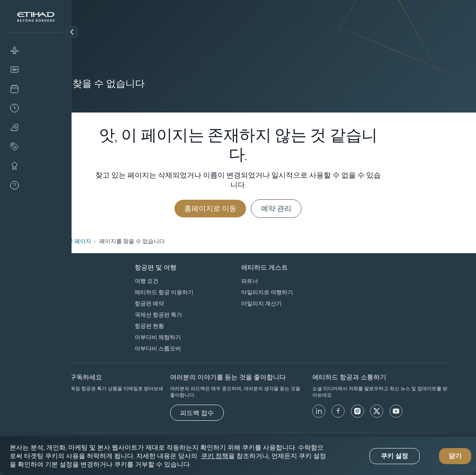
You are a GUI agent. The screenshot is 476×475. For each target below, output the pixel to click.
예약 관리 (312, 208)
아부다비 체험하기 (201, 337)
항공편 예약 (192, 303)
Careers (88, 326)
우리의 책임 (93, 315)
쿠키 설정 (394, 456)
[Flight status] (36, 108)
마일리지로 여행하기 (303, 292)
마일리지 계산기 (297, 303)
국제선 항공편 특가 (201, 315)
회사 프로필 (93, 281)
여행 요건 (190, 281)
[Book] (36, 50)
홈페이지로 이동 (246, 208)
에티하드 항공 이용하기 (207, 292)
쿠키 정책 (215, 456)
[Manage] (36, 70)
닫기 (455, 456)
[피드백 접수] (238, 413)
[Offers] (36, 147)
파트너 (285, 281)
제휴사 (86, 303)
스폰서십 (89, 292)
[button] (72, 32)
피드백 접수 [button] (238, 413)
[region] (238, 456)
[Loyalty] (36, 166)
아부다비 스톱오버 (201, 348)
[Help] (36, 185)
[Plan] (36, 127)
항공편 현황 (192, 326)
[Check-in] (36, 89)
